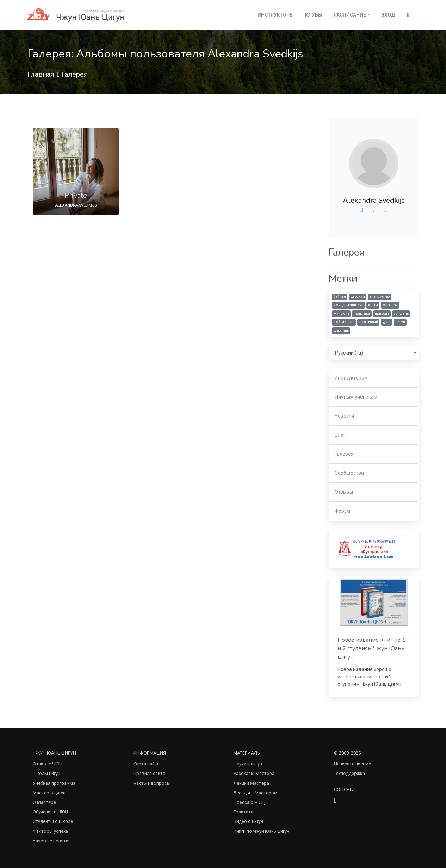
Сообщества (349, 473)
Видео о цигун (248, 821)
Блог (340, 435)
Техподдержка (349, 773)
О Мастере (44, 802)
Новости (344, 416)
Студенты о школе (53, 821)
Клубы (314, 15)
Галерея (75, 74)
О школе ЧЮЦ (48, 764)
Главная (41, 74)
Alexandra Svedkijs (374, 200)
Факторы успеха (50, 831)
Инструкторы (276, 15)
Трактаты (244, 812)
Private (76, 195)
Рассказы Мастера (254, 773)
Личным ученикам (356, 397)
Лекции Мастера (251, 783)
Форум (342, 511)
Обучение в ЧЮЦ (50, 812)
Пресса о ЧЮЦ (249, 802)
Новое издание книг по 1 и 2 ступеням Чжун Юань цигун (371, 649)
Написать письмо (353, 764)
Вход (388, 15)
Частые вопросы (152, 783)
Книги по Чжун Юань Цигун (261, 831)
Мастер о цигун (49, 793)
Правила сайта (149, 773)
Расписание (350, 15)
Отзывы (344, 492)
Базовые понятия (52, 841)
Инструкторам (351, 378)
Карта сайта (146, 764)
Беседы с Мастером (255, 793)
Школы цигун (47, 773)
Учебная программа (54, 783)
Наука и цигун (248, 764)
